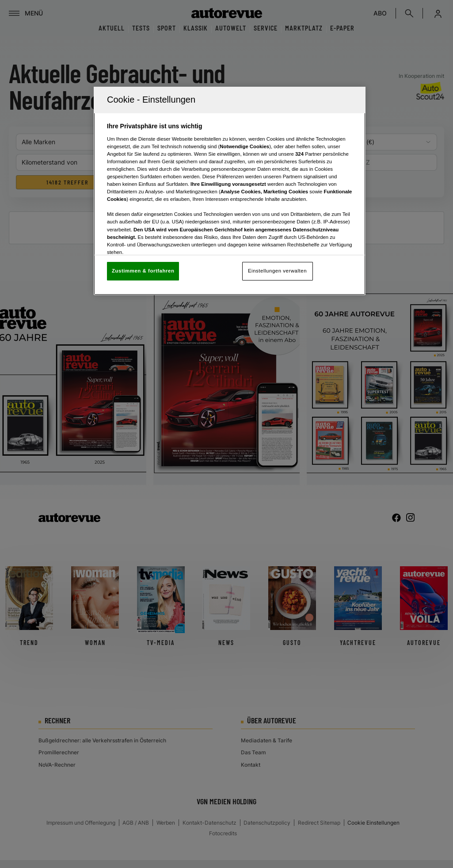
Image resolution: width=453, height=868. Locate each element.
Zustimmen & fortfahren (143, 271)
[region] (230, 191)
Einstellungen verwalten (277, 271)
